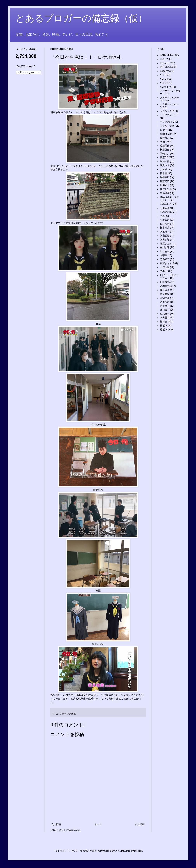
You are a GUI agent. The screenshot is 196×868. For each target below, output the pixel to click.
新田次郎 (165, 240)
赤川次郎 (165, 247)
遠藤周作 (165, 146)
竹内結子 (165, 259)
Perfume (164, 63)
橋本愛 (164, 173)
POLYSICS (166, 67)
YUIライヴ (166, 87)
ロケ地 (63, 714)
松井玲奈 (165, 224)
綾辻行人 (165, 138)
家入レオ (165, 165)
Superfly (164, 71)
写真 (162, 216)
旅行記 (164, 322)
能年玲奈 (165, 290)
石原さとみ (166, 244)
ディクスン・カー (169, 115)
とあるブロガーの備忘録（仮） (81, 18)
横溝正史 (165, 150)
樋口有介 (165, 294)
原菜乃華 (165, 181)
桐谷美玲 (165, 177)
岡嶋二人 (165, 154)
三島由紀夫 (166, 204)
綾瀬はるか (166, 134)
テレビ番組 (166, 122)
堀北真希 (165, 314)
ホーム (98, 824)
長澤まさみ (166, 263)
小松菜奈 (165, 220)
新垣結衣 (165, 232)
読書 (162, 271)
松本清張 (165, 228)
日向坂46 (165, 282)
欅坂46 (164, 330)
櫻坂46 (164, 326)
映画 (162, 142)
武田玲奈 (165, 302)
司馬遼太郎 (166, 212)
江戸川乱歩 (166, 189)
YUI (162, 75)
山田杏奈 (165, 208)
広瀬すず (165, 185)
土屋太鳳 (165, 267)
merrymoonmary (106, 851)
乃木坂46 (72, 714)
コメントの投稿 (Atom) (68, 830)
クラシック (166, 111)
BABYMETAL (167, 55)
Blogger (138, 851)
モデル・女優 (167, 126)
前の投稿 (140, 824)
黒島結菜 (165, 193)
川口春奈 (165, 251)
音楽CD (164, 157)
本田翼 (164, 318)
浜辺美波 (165, 298)
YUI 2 (163, 79)
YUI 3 (163, 83)
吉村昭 (164, 169)
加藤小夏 (165, 162)
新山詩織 (165, 236)
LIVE (163, 59)
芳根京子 (165, 306)
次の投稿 (56, 824)
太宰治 (164, 255)
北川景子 (165, 310)
